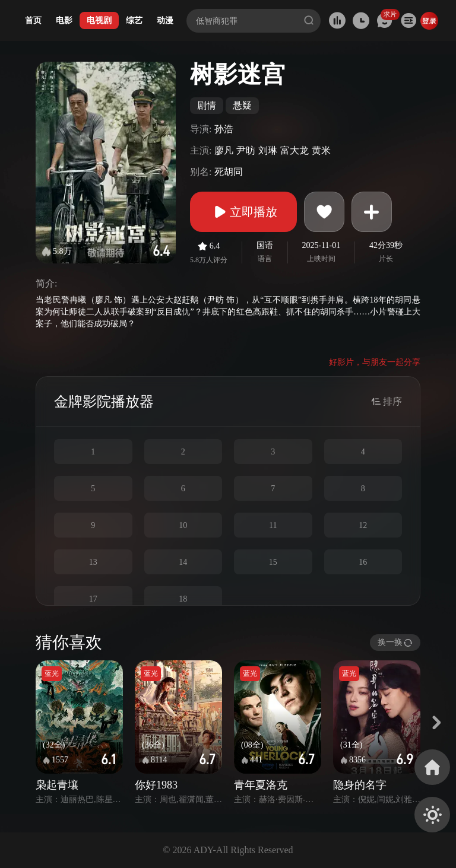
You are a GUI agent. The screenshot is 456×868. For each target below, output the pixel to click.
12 (363, 525)
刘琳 (268, 150)
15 (273, 562)
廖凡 (224, 150)
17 (93, 599)
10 (183, 525)
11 (273, 525)
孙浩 (224, 129)
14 (183, 562)
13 (93, 562)
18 (183, 599)
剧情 (207, 105)
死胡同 (229, 172)
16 (363, 562)
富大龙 (294, 150)
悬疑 (242, 105)
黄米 (321, 150)
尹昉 (246, 150)
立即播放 (243, 212)
